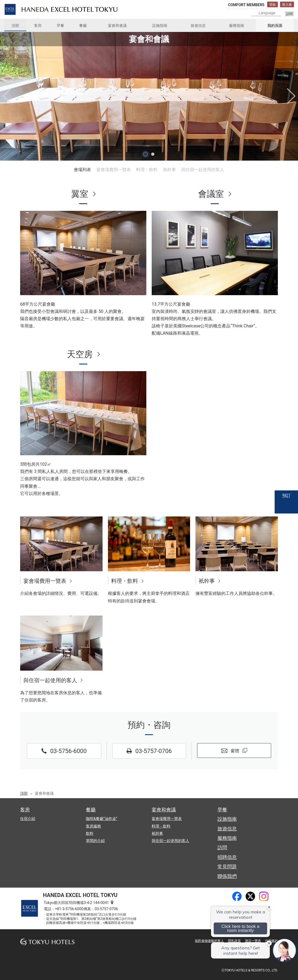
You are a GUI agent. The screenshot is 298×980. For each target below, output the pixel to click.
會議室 (211, 194)
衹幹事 (169, 170)
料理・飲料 (147, 170)
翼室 (80, 194)
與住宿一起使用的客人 (203, 170)
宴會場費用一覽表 (114, 170)
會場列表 (82, 170)
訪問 (289, 14)
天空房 (80, 354)
